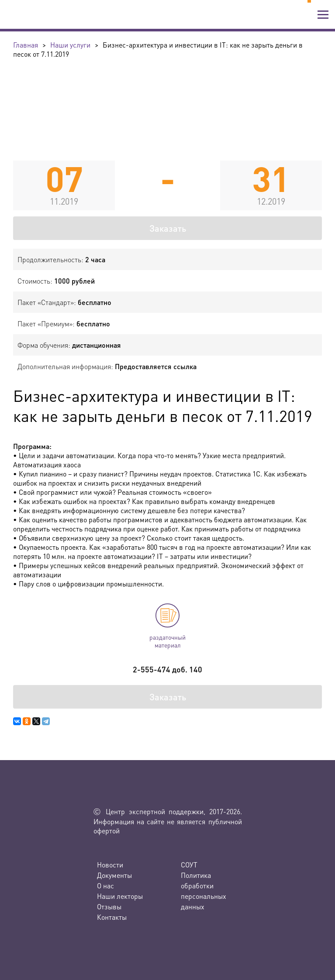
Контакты (112, 917)
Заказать (168, 228)
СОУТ (189, 865)
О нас (105, 886)
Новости (110, 865)
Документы (114, 875)
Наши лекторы (120, 896)
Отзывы (109, 906)
